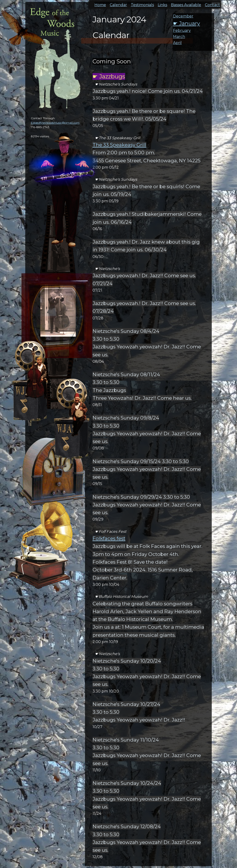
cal (24, 31)
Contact (212, 3)
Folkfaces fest (109, 538)
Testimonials (142, 3)
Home (100, 3)
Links (162, 3)
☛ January (186, 23)
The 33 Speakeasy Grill (119, 145)
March (179, 37)
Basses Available (186, 3)
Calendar (118, 3)
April (177, 43)
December (183, 16)
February (182, 31)
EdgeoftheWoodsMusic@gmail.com (55, 123)
